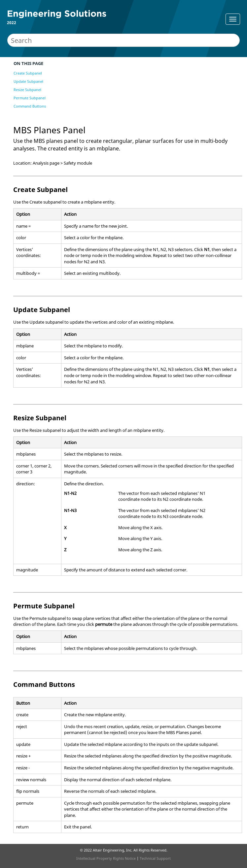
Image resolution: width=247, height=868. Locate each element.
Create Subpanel (28, 73)
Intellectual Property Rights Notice (106, 858)
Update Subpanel (28, 81)
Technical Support (155, 858)
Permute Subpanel (30, 98)
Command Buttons (30, 106)
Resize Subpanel (27, 90)
